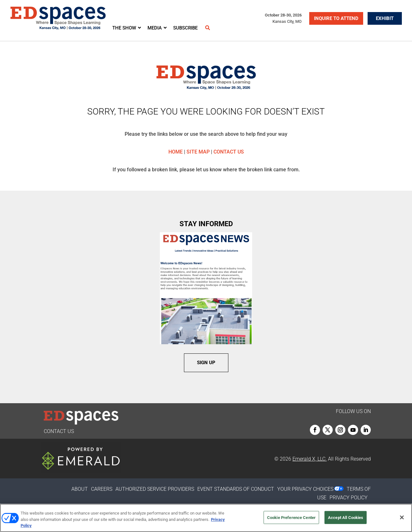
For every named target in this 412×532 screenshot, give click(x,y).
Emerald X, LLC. (310, 459)
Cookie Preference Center (291, 517)
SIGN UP (206, 363)
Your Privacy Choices (305, 489)
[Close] (402, 517)
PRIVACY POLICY (349, 498)
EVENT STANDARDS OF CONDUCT (236, 489)
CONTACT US (229, 152)
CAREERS (102, 489)
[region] (206, 518)
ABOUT (80, 489)
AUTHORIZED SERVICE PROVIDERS (155, 489)
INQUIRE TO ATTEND (336, 18)
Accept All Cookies (346, 517)
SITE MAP (198, 152)
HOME (176, 152)
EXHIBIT (385, 18)
